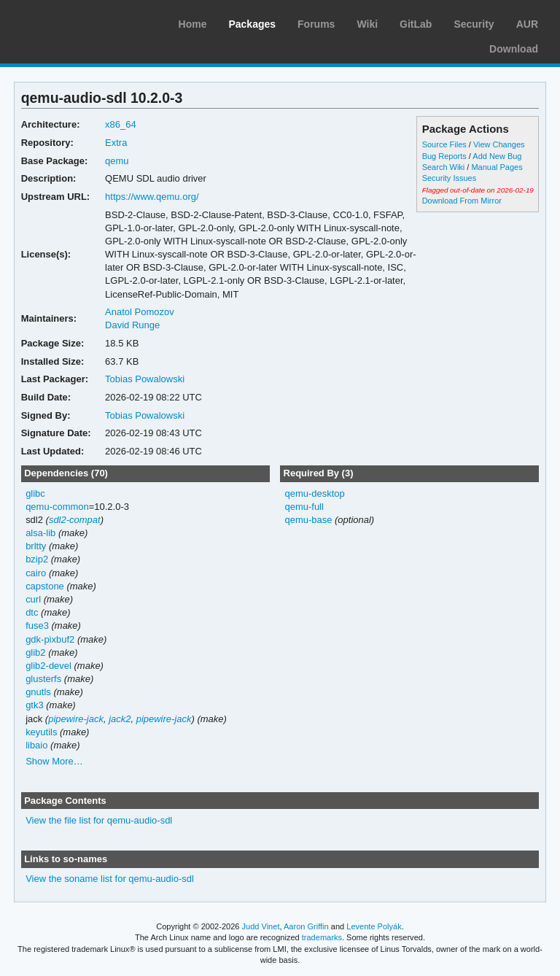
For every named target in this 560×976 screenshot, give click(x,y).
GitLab (416, 24)
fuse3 (37, 626)
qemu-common (57, 507)
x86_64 (121, 124)
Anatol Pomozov (140, 312)
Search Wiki (444, 167)
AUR (527, 24)
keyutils (41, 732)
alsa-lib (40, 533)
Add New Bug (497, 156)
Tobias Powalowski (145, 379)
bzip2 (37, 559)
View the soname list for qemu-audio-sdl (110, 879)
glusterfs (43, 679)
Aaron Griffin (306, 926)
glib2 (35, 652)
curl (33, 599)
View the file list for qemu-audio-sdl (99, 820)
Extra (116, 143)
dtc (32, 612)
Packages (252, 24)
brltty (36, 546)
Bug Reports (444, 156)
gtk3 (35, 705)
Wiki (367, 24)
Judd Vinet (261, 926)
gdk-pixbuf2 (50, 639)
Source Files (444, 144)
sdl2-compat (75, 520)
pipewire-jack (76, 719)
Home (193, 24)
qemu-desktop (314, 493)
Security (474, 24)
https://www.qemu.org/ (152, 197)
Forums (316, 24)
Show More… (54, 761)
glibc (35, 493)
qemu (117, 161)
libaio (36, 745)
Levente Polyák (374, 926)
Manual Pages (497, 167)
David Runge (132, 325)
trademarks (322, 937)
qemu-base (308, 520)
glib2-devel (48, 666)
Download (514, 49)
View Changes (499, 144)
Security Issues (449, 178)
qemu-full (304, 507)
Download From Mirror (462, 201)
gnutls (38, 692)
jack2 (120, 719)
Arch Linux (80, 22)
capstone (45, 586)
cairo (36, 573)
